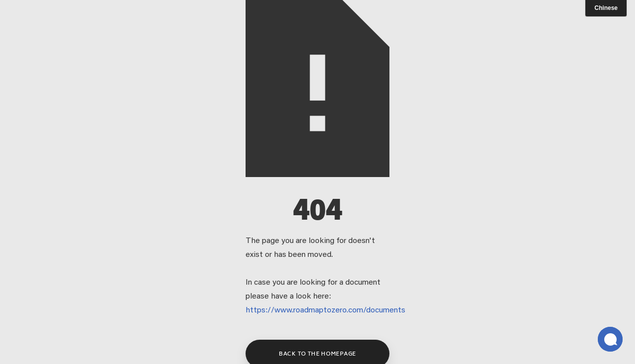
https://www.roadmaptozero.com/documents (325, 310)
